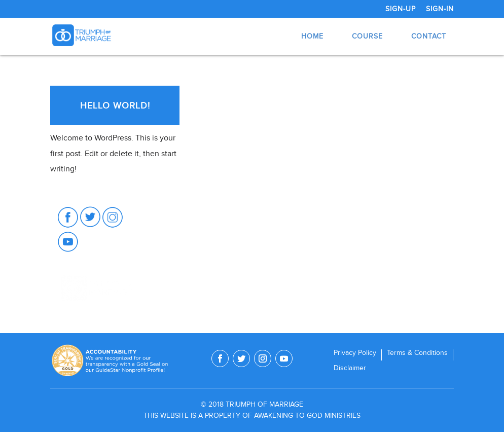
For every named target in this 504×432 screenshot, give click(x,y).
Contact (429, 36)
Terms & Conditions (417, 353)
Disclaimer (350, 368)
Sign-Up (401, 9)
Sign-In (440, 9)
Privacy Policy (355, 353)
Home (312, 36)
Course (367, 36)
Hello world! (115, 105)
